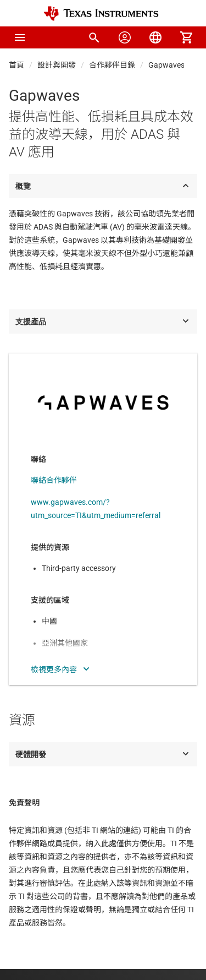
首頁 (16, 65)
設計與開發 (57, 65)
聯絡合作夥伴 (54, 480)
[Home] (101, 13)
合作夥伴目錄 (112, 65)
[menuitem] (94, 37)
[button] (20, 37)
